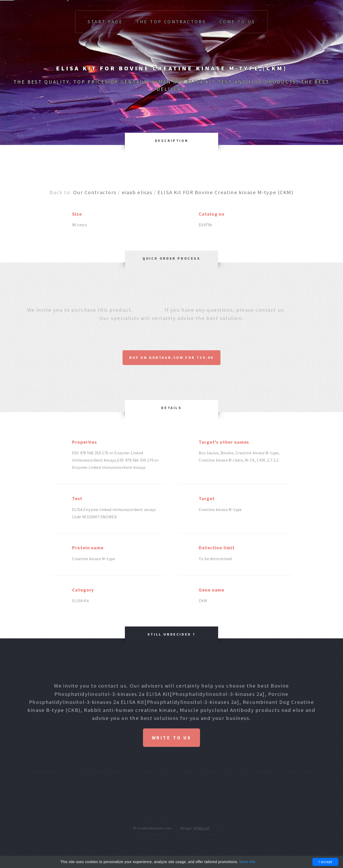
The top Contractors (171, 22)
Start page (105, 22)
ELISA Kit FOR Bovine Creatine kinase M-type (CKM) (225, 192)
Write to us (171, 738)
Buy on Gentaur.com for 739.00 (171, 358)
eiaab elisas (137, 192)
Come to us (237, 22)
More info (247, 862)
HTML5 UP (202, 829)
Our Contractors (95, 192)
